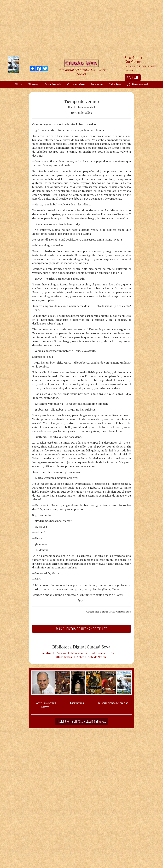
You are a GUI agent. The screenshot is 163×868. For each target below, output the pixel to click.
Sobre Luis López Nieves (45, 705)
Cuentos (46, 653)
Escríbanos (77, 703)
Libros (19, 84)
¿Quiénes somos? (138, 84)
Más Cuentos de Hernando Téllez (81, 629)
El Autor (34, 84)
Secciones (97, 84)
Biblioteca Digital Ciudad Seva (81, 647)
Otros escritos (76, 84)
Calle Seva (115, 84)
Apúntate (133, 77)
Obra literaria (53, 84)
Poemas (61, 653)
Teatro (114, 653)
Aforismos (98, 653)
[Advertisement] (81, 28)
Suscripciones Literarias (113, 703)
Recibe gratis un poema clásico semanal (81, 721)
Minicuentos (79, 653)
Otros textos (64, 657)
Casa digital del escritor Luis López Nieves (81, 72)
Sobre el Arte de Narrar (92, 657)
